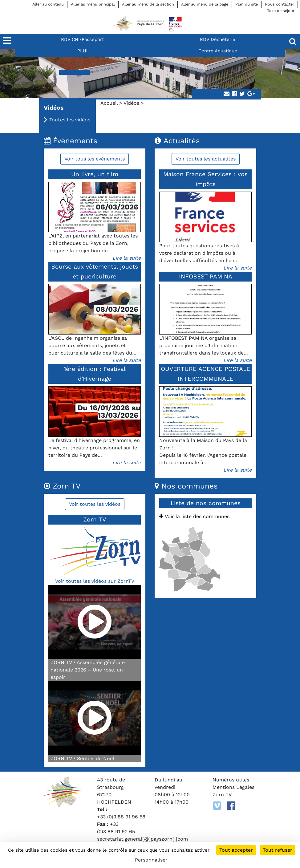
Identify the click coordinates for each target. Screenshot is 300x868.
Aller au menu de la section (148, 4)
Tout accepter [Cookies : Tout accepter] (236, 850)
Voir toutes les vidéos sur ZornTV (95, 581)
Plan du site (247, 4)
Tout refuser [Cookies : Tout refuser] (278, 850)
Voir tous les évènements (95, 159)
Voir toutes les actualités (206, 159)
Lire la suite (127, 258)
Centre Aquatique (218, 51)
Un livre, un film (95, 174)
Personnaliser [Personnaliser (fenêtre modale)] (151, 860)
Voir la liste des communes (194, 516)
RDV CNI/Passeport (82, 39)
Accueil (109, 103)
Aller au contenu (48, 4)
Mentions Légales (233, 787)
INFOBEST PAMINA (206, 276)
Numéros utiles (231, 780)
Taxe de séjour (281, 11)
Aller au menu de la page (205, 4)
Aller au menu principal (93, 4)
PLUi (82, 51)
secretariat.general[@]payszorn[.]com (142, 839)
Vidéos (131, 103)
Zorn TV (222, 795)
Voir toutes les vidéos (95, 504)
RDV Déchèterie (218, 39)
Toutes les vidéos (70, 120)
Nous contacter (280, 4)
